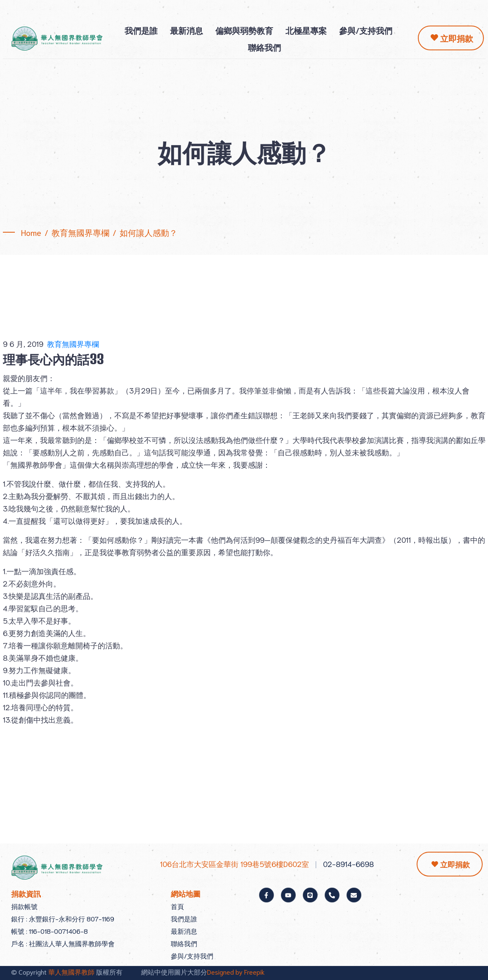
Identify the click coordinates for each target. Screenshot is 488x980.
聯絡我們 (264, 47)
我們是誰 (141, 30)
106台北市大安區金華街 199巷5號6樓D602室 (235, 864)
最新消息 (186, 30)
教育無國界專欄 (73, 344)
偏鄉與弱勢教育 (244, 30)
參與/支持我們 (366, 30)
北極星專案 (306, 30)
